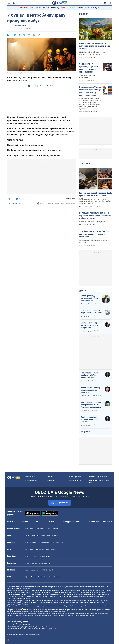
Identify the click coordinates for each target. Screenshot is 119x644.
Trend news (65, 135)
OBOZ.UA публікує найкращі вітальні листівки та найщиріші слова (92, 53)
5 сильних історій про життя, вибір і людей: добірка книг (90, 325)
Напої (35, 556)
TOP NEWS (85, 163)
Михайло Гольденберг (88, 396)
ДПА (52, 542)
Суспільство (94, 522)
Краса (40, 577)
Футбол (28, 536)
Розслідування (68, 522)
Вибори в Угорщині (92, 8)
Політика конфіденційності (98, 477)
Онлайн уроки (44, 542)
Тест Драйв (29, 549)
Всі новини (108, 522)
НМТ (62, 542)
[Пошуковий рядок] (110, 3)
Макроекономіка (45, 563)
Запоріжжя (40, 529)
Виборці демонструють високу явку (92, 222)
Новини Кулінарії (44, 556)
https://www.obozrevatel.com (79, 587)
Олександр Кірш (86, 381)
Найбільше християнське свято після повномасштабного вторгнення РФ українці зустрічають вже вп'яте (95, 201)
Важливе (84, 14)
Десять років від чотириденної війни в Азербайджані (90, 298)
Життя (51, 522)
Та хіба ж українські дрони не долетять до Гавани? (90, 419)
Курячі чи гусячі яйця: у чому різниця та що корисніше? (91, 390)
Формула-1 (56, 536)
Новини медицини (31, 570)
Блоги (78, 522)
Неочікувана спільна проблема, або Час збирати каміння (89, 375)
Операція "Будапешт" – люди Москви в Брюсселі (91, 312)
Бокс (48, 536)
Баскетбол (35, 536)
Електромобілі (39, 549)
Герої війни (24, 8)
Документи (50, 480)
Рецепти (28, 556)
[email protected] (33, 629)
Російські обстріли (76, 8)
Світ (36, 522)
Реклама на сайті (31, 480)
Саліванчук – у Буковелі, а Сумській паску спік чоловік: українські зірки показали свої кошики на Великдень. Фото (89, 68)
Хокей (43, 536)
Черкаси (55, 529)
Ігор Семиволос (86, 410)
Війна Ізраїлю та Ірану (51, 8)
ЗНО (57, 542)
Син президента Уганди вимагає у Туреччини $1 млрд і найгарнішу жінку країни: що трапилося (90, 91)
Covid (51, 570)
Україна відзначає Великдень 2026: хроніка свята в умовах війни (95, 194)
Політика (25, 522)
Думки (83, 290)
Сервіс (53, 549)
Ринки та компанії (31, 563)
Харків (32, 529)
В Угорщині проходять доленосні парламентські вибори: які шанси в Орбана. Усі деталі (95, 216)
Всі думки (85, 432)
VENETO (64, 8)
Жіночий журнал (55, 577)
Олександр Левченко (87, 304)
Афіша (27, 577)
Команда (50, 477)
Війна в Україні (36, 8)
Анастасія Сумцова (87, 331)
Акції (48, 549)
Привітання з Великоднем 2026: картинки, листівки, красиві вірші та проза (95, 46)
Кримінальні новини (20, 26)
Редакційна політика (15, 203)
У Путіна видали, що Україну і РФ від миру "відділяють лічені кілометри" (94, 234)
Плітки (34, 577)
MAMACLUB (43, 570)
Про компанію (30, 477)
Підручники (34, 542)
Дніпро (48, 529)
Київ (27, 529)
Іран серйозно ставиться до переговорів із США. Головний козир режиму (91, 405)
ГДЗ (27, 542)
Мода (45, 577)
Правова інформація (75, 477)
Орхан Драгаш (85, 316)
